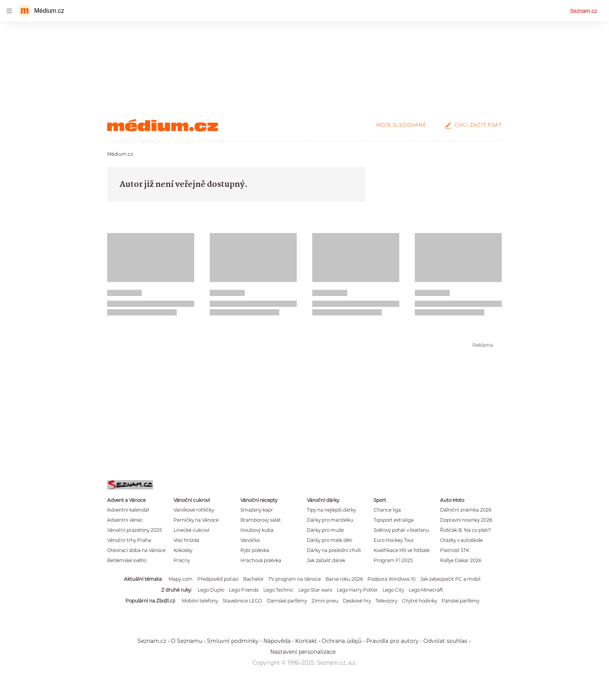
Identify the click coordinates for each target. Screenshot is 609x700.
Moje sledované (401, 125)
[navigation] (9, 11)
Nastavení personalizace (303, 652)
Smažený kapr (257, 510)
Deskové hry (357, 601)
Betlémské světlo (127, 560)
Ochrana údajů (342, 641)
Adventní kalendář (128, 510)
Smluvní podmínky (233, 641)
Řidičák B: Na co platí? (466, 530)
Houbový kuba (257, 530)
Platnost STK (455, 550)
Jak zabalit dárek (326, 560)
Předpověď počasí (218, 579)
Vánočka (250, 540)
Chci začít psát (472, 125)
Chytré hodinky (419, 601)
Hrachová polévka (261, 560)
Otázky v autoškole (461, 540)
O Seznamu (187, 641)
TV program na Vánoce (295, 579)
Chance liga (387, 510)
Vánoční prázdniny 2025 (135, 530)
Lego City (393, 590)
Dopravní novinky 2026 (466, 520)
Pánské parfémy (460, 601)
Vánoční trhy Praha (129, 540)
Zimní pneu (325, 601)
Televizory (386, 601)
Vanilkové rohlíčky (194, 510)
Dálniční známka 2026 (466, 510)
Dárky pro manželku (330, 520)
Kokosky (183, 550)
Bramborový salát (261, 520)
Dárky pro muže (325, 530)
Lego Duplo (211, 590)
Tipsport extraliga (394, 520)
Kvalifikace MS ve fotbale (402, 550)
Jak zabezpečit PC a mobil (450, 579)
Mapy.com (181, 579)
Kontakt (306, 641)
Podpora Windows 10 (391, 579)
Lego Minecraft (426, 590)
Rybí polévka (255, 550)
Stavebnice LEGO (242, 601)
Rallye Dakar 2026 (461, 560)
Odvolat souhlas (445, 641)
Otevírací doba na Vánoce (136, 550)
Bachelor (253, 579)
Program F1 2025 (393, 560)
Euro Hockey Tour (394, 540)
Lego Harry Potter (357, 590)
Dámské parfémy (287, 601)
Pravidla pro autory (392, 641)
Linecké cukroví (191, 530)
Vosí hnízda (186, 540)
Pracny (182, 560)
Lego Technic (278, 590)
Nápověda (277, 641)
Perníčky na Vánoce (196, 520)
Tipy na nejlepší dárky (331, 510)
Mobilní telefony (200, 601)
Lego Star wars (315, 590)
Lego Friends (244, 590)
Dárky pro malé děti (330, 540)
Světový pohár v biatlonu (401, 530)
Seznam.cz (584, 11)
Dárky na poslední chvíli (334, 550)
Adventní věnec (125, 520)
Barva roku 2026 (344, 579)
